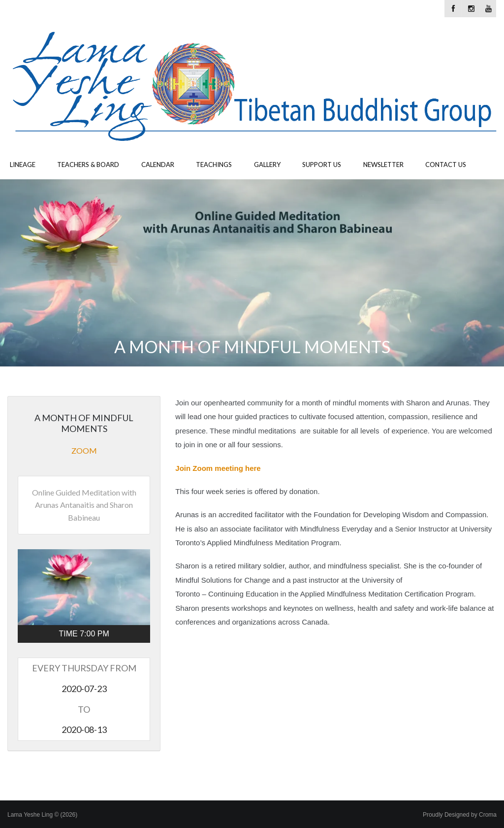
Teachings (214, 165)
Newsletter (383, 165)
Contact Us (446, 165)
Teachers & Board (88, 165)
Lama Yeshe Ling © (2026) (42, 815)
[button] (84, 587)
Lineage (23, 165)
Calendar (158, 165)
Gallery (267, 165)
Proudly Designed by (460, 815)
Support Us (322, 165)
